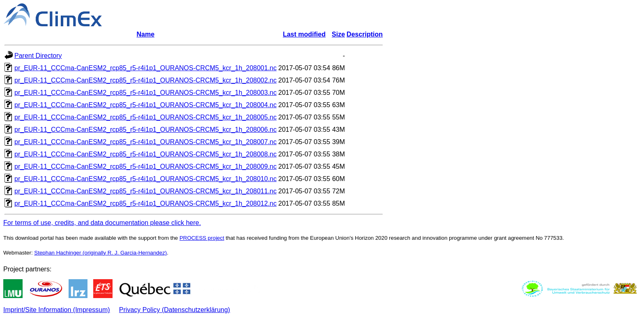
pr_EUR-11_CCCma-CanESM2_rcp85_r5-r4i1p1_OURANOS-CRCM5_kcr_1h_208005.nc (146, 117)
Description (365, 34)
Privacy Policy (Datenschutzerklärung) (175, 310)
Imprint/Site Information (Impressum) (57, 310)
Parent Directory (38, 56)
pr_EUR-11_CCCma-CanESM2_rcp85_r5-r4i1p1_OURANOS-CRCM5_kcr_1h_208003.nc (146, 93)
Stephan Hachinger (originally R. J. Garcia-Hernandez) (100, 253)
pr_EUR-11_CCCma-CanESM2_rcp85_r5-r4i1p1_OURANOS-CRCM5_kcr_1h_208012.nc (146, 203)
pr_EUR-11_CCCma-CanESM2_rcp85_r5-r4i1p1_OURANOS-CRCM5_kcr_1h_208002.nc (146, 80)
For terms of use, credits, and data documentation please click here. (102, 223)
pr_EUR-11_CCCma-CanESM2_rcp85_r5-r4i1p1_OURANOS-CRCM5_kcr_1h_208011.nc (146, 191)
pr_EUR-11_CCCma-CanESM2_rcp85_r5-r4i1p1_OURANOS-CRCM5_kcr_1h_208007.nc (146, 142)
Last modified (304, 34)
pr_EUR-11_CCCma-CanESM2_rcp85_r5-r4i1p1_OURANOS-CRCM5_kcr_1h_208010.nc (146, 179)
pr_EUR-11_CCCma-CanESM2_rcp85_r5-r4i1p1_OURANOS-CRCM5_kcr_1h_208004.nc (146, 105)
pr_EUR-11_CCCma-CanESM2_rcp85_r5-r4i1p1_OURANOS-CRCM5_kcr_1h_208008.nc (146, 154)
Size (338, 34)
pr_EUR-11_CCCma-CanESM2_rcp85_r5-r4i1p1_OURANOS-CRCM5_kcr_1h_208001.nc (146, 68)
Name (145, 34)
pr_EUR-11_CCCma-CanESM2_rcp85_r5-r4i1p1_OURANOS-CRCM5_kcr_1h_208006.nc (146, 130)
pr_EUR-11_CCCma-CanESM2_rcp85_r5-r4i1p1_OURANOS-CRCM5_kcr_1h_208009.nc (146, 166)
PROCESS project (202, 238)
